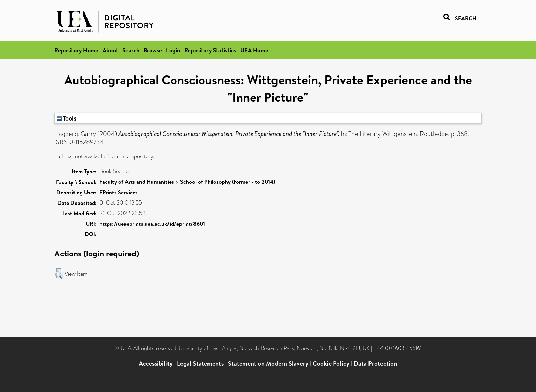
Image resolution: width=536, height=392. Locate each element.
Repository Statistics (210, 50)
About (110, 50)
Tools (67, 118)
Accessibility (156, 363)
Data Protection (376, 363)
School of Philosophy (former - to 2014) (228, 182)
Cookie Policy (331, 363)
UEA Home (254, 50)
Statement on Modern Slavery (268, 363)
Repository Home (76, 50)
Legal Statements (200, 363)
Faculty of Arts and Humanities (137, 182)
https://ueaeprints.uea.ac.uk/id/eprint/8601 (152, 224)
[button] (59, 274)
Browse (153, 50)
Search (131, 50)
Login (173, 50)
